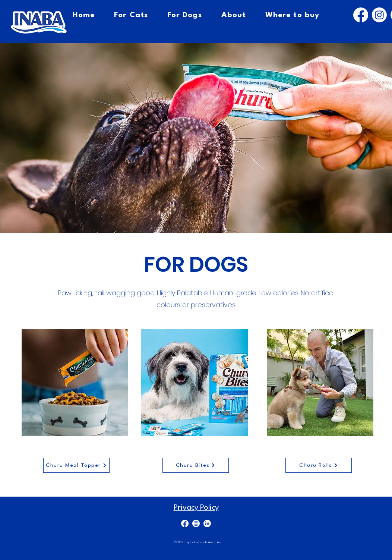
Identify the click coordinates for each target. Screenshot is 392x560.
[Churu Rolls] (319, 465)
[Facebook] (361, 15)
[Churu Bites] (196, 465)
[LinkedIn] (207, 523)
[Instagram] (379, 15)
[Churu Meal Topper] (76, 465)
